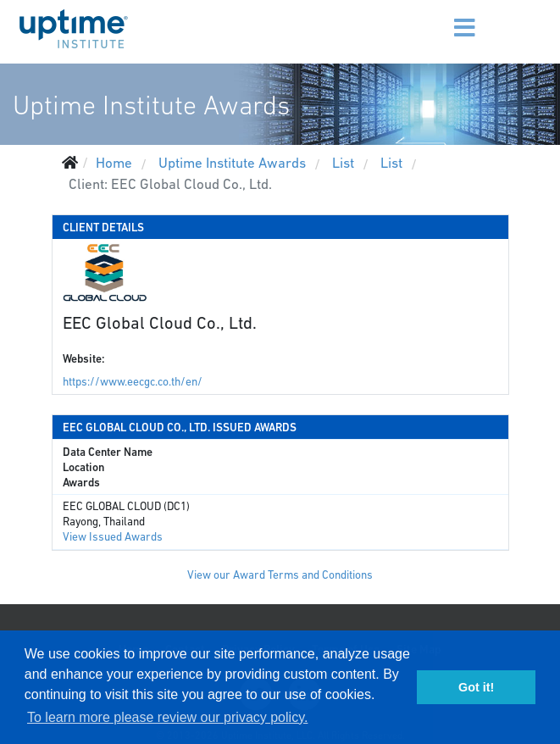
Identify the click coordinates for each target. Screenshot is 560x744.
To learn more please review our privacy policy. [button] (167, 717)
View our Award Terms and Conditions (280, 575)
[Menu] (440, 17)
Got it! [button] (476, 687)
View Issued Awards (113, 537)
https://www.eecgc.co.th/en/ (133, 382)
